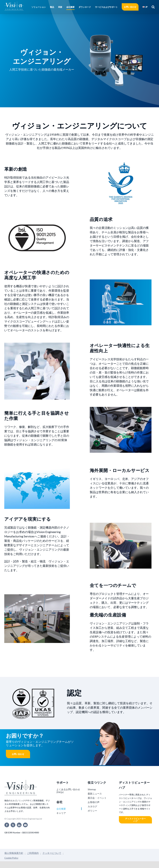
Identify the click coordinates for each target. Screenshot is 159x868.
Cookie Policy (11, 858)
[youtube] (25, 825)
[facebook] (7, 825)
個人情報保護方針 (14, 853)
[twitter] (13, 825)
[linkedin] (19, 825)
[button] (152, 7)
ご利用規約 (33, 853)
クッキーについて (52, 853)
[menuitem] (145, 7)
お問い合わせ (18, 754)
